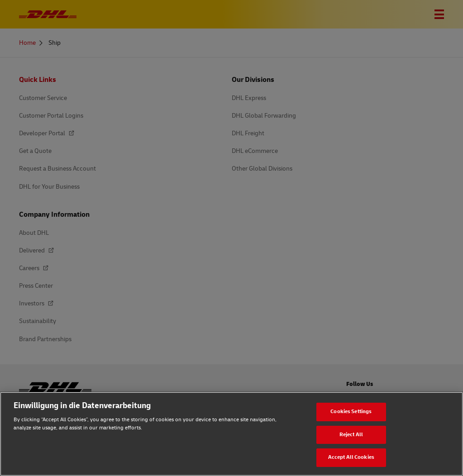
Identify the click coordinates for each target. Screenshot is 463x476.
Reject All (351, 435)
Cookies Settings (351, 412)
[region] (231, 434)
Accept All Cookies (351, 457)
